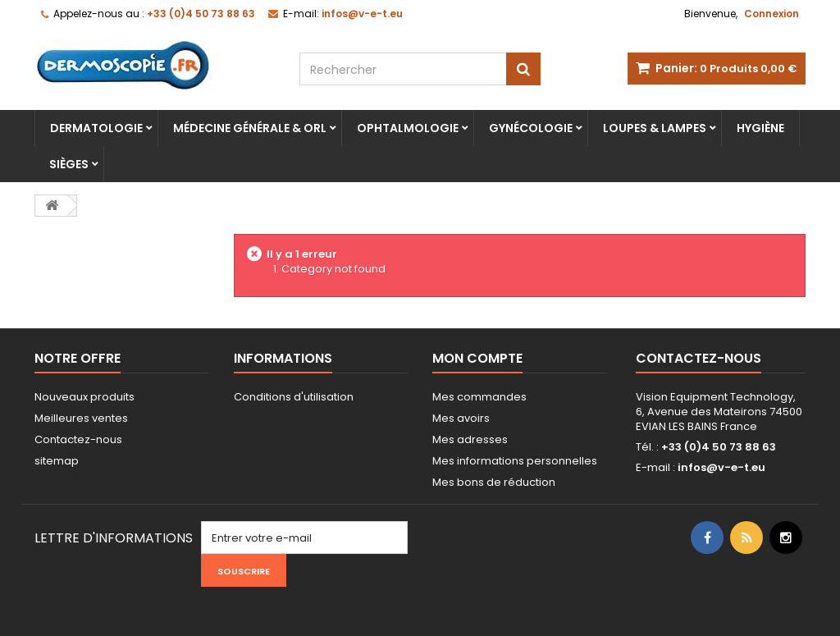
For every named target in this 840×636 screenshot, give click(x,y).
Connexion (772, 14)
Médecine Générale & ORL (250, 128)
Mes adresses (470, 439)
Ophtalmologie (408, 128)
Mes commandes (479, 397)
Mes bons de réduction (494, 482)
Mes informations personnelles (515, 461)
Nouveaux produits (84, 397)
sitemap (57, 461)
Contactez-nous (78, 439)
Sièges (69, 164)
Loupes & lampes (655, 128)
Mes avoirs (461, 418)
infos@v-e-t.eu (721, 467)
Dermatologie (96, 128)
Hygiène (760, 128)
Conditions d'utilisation (294, 397)
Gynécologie (531, 128)
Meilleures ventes (81, 418)
